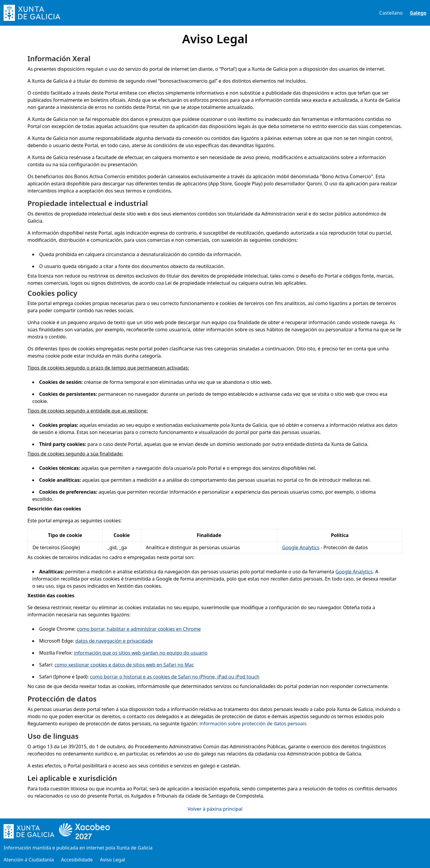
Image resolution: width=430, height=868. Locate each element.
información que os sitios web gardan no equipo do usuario (141, 653)
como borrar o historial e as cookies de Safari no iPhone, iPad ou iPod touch (175, 677)
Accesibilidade (77, 860)
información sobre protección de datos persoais (253, 724)
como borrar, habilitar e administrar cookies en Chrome (139, 629)
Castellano (391, 13)
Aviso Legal (113, 860)
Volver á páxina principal (215, 809)
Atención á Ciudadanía (29, 860)
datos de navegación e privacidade (114, 641)
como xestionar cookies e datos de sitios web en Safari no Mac (124, 665)
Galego (418, 13)
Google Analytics (301, 547)
